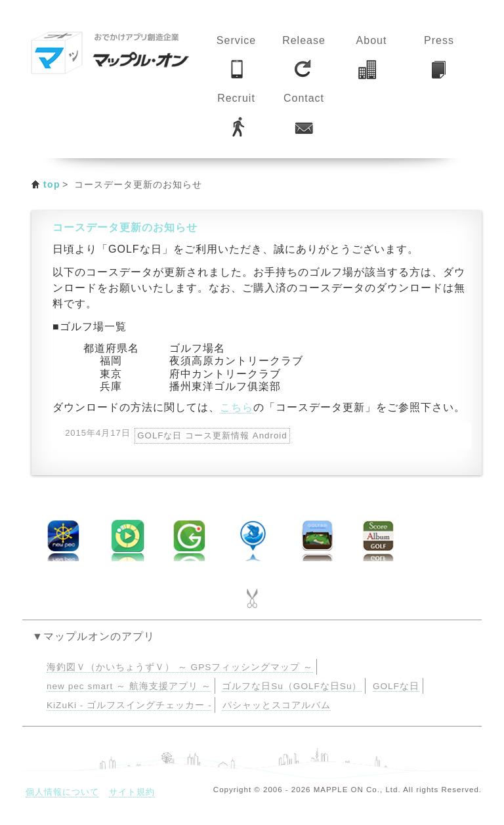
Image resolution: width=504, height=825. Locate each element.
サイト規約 (132, 792)
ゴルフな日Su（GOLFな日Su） (292, 686)
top (52, 184)
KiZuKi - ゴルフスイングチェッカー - (129, 705)
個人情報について (62, 792)
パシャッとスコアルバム (277, 705)
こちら (237, 407)
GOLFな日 (396, 686)
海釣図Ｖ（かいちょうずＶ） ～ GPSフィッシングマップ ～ (180, 667)
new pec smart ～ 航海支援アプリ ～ (129, 686)
